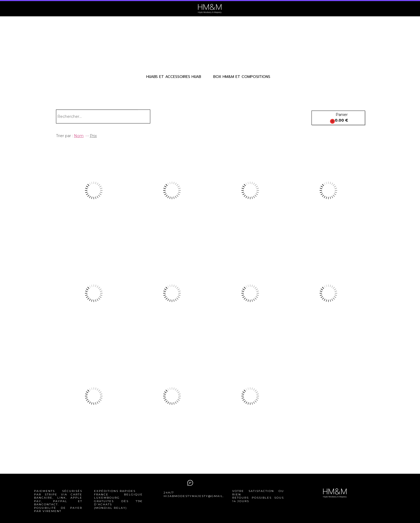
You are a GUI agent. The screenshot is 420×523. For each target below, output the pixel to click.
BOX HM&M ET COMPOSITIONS (242, 77)
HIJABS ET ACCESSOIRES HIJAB (174, 77)
